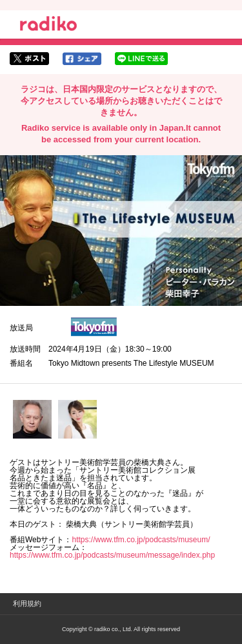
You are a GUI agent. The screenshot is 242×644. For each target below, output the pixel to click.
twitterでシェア (29, 59)
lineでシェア (141, 59)
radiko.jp (48, 26)
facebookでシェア (82, 59)
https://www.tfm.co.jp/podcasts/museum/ (141, 540)
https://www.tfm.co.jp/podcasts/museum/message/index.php (112, 555)
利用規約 (27, 603)
